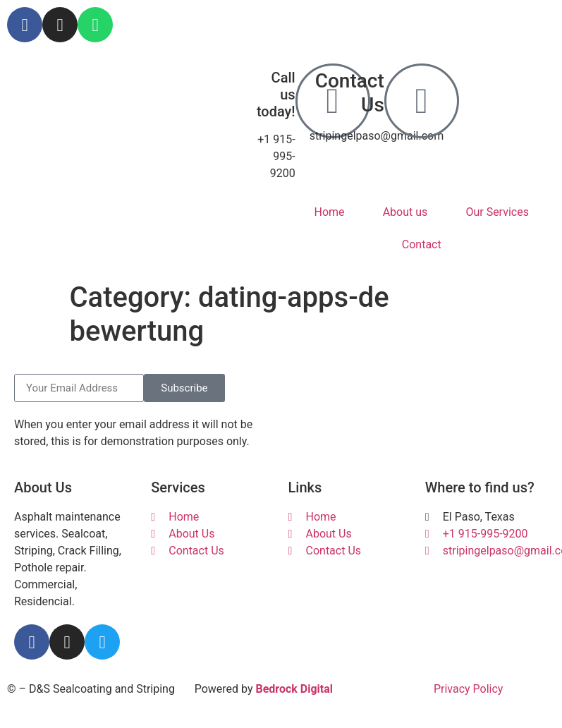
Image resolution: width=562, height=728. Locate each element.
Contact (422, 244)
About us (405, 212)
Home (330, 212)
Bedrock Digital (294, 689)
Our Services (497, 212)
